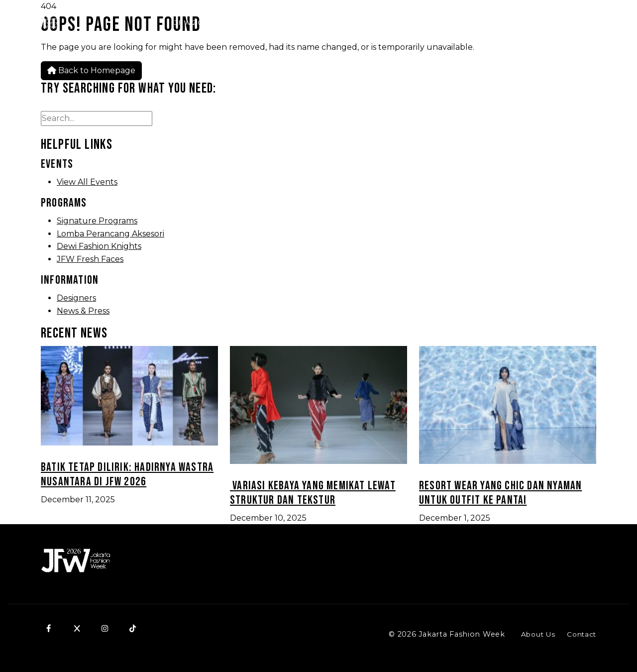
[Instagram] (105, 628)
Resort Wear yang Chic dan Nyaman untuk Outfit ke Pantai (500, 493)
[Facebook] (49, 628)
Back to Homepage (91, 70)
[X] (77, 628)
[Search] (522, 23)
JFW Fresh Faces (90, 259)
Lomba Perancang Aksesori (110, 234)
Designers (76, 298)
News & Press (83, 311)
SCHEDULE (571, 22)
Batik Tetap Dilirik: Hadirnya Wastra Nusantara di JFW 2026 (127, 474)
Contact (582, 634)
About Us (538, 634)
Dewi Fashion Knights (99, 246)
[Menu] (618, 23)
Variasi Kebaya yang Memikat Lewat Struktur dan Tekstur (313, 493)
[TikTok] (132, 628)
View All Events (87, 182)
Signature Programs (97, 221)
